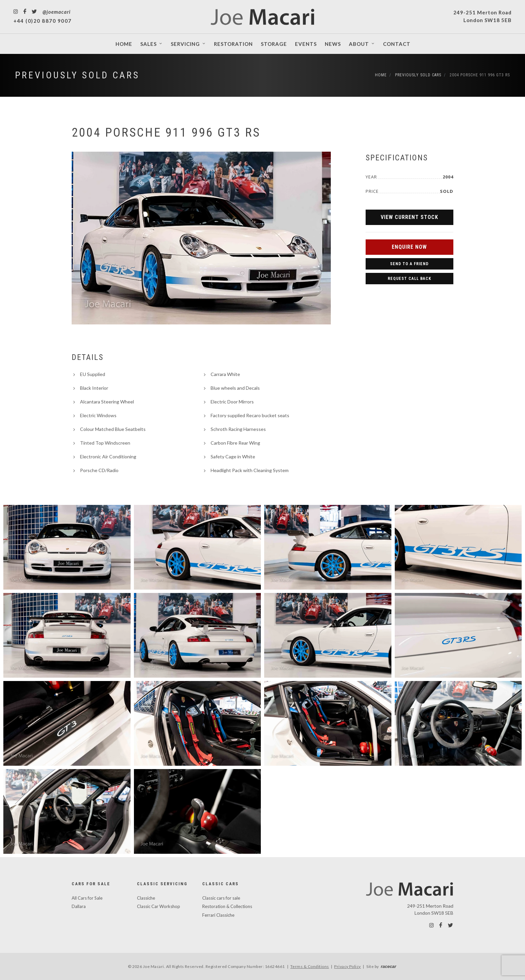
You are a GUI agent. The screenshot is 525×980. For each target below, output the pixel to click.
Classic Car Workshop (159, 906)
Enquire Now (409, 247)
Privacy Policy (348, 966)
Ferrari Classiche (218, 915)
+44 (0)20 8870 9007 (43, 21)
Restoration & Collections (227, 906)
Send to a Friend (409, 264)
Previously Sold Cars (77, 75)
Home (381, 75)
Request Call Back (409, 279)
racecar (388, 966)
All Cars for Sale (87, 898)
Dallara (79, 906)
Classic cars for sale (221, 898)
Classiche (146, 898)
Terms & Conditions (310, 966)
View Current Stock (409, 217)
